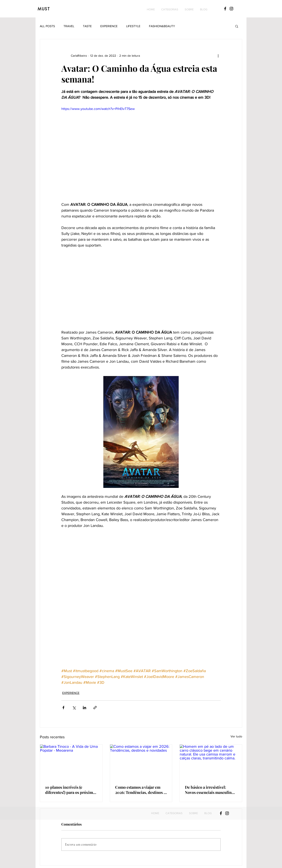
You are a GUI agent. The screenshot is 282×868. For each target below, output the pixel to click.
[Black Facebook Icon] (225, 9)
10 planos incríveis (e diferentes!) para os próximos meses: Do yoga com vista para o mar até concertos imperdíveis (71, 790)
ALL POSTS (47, 26)
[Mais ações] (218, 56)
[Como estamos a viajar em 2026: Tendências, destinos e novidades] (141, 762)
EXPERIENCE (109, 26)
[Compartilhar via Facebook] (63, 708)
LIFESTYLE (133, 26)
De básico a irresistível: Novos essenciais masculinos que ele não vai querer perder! (210, 790)
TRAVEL (69, 26)
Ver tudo (236, 736)
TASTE (87, 26)
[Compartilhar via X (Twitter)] (74, 708)
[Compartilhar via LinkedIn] (84, 708)
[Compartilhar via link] (95, 708)
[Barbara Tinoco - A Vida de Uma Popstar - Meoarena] (71, 762)
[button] (170, 9)
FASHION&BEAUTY (162, 26)
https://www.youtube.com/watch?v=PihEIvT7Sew (98, 109)
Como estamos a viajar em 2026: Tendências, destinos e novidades (140, 790)
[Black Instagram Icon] (231, 9)
